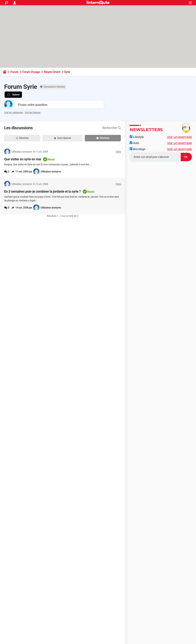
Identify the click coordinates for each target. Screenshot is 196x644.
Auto (134, 143)
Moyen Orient (52, 72)
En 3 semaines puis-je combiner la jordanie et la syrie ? (42, 191)
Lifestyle (137, 137)
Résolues (103, 138)
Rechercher (112, 128)
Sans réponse (63, 138)
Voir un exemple (180, 137)
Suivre (16, 95)
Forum (14, 72)
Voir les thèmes (33, 113)
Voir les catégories (14, 113)
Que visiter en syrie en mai (23, 159)
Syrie (67, 72)
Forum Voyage (31, 72)
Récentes (22, 138)
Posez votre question (33, 105)
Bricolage (137, 149)
